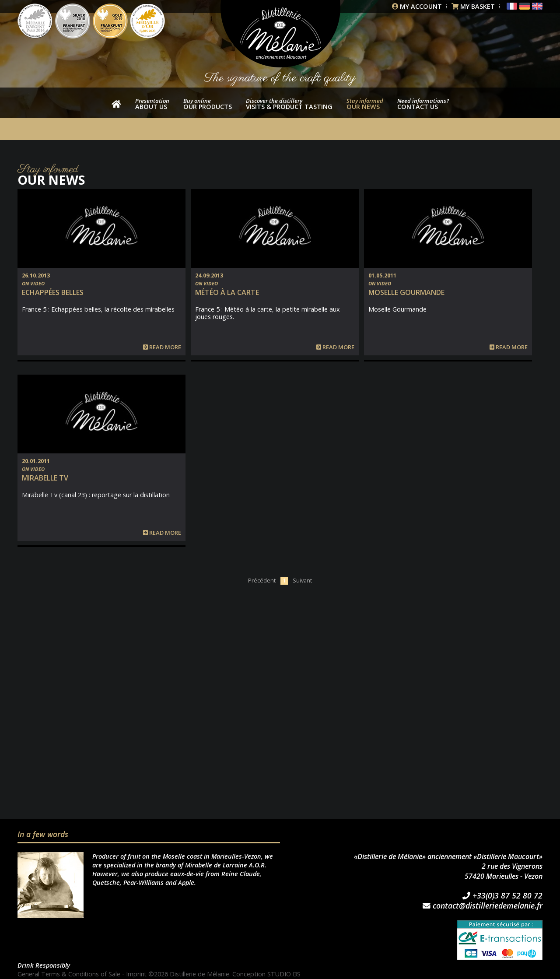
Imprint (137, 974)
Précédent (262, 580)
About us (152, 104)
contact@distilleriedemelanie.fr (483, 906)
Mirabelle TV (45, 478)
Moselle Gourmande (406, 292)
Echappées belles (53, 292)
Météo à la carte (227, 292)
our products (208, 104)
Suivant (302, 580)
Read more (162, 347)
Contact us (423, 104)
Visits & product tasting (289, 104)
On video (33, 283)
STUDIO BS (285, 974)
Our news (365, 104)
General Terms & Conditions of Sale (69, 974)
